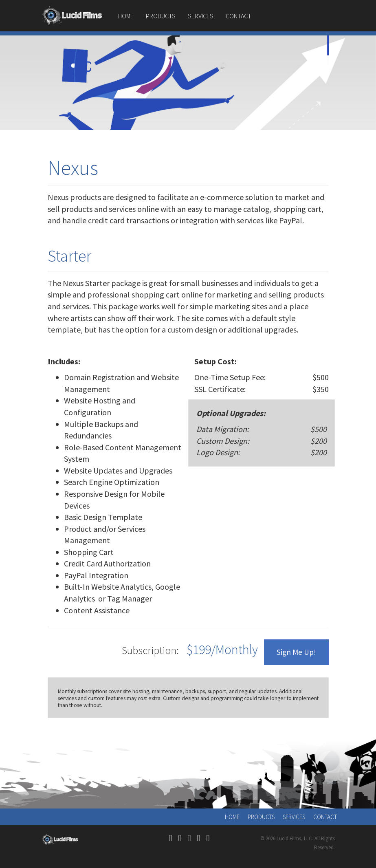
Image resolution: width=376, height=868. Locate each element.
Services (201, 16)
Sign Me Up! (296, 652)
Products (161, 16)
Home (126, 16)
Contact (239, 16)
